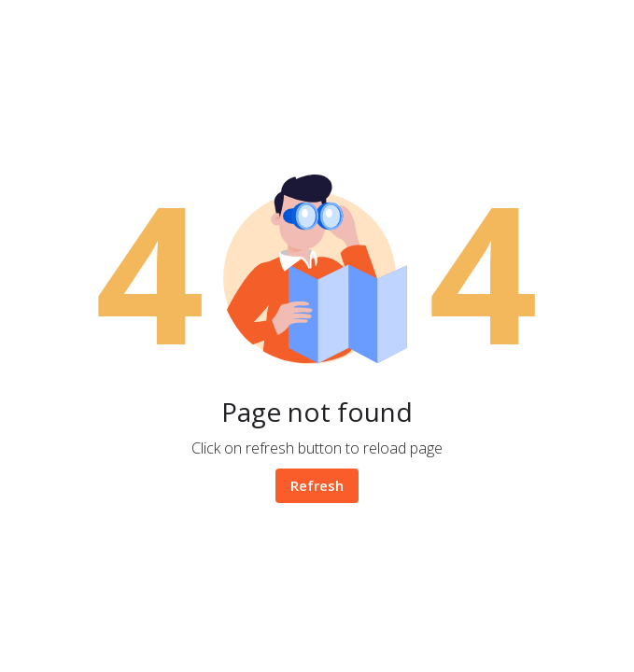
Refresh (317, 485)
